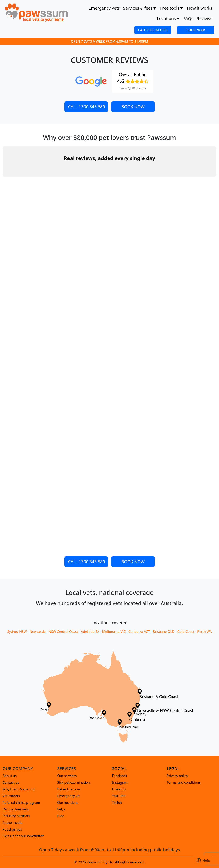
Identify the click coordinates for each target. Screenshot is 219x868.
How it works (200, 8)
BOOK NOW (196, 30)
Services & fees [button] (140, 8)
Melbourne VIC (114, 632)
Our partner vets (16, 809)
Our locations (68, 803)
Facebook (120, 776)
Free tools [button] (172, 8)
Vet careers (11, 796)
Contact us (11, 782)
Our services (67, 776)
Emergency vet (69, 796)
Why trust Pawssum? (19, 789)
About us (10, 776)
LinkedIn (119, 789)
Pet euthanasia (69, 789)
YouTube (119, 796)
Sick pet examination (74, 782)
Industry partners (16, 816)
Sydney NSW (17, 632)
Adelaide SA (90, 632)
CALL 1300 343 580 (153, 30)
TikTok (117, 803)
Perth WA (205, 632)
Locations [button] (168, 19)
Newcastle (38, 632)
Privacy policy (177, 776)
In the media (12, 823)
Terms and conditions (184, 782)
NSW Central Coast (63, 632)
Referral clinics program (21, 803)
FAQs (188, 19)
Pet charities (12, 829)
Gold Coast (186, 632)
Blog (61, 816)
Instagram (120, 782)
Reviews (204, 19)
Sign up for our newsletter (23, 836)
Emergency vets (104, 8)
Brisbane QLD (164, 632)
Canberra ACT (139, 632)
